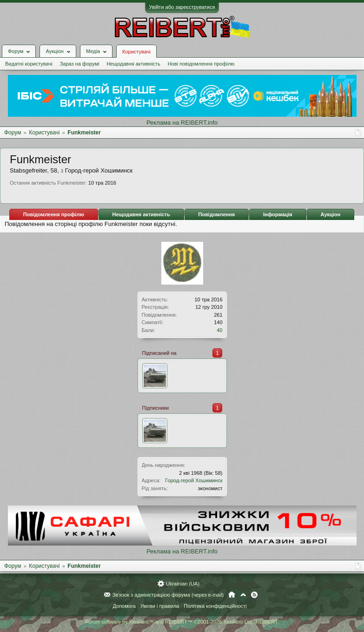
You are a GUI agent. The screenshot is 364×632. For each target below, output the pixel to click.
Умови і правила (160, 606)
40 (219, 330)
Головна (232, 595)
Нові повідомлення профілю (201, 64)
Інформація (278, 214)
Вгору (243, 595)
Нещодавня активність (133, 64)
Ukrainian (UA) (183, 584)
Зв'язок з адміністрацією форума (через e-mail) (168, 595)
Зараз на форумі (80, 64)
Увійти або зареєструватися (182, 7)
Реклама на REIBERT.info (182, 123)
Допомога (124, 606)
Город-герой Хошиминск (194, 480)
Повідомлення (216, 214)
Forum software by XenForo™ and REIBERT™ (182, 622)
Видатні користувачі (29, 64)
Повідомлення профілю (54, 214)
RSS (254, 595)
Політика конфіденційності (215, 606)
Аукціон (330, 214)
